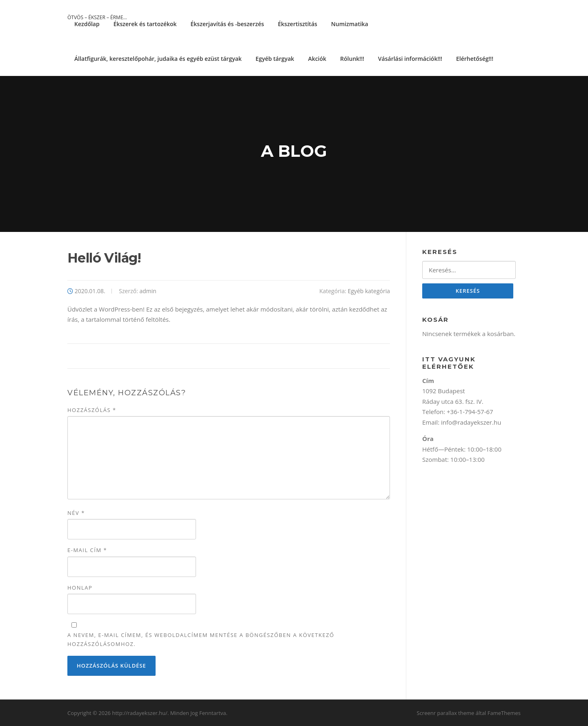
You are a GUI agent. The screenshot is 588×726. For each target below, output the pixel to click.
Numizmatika (350, 24)
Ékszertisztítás (298, 24)
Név (76, 513)
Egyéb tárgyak (275, 59)
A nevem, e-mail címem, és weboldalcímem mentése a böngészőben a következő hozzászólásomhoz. (201, 639)
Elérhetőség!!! (475, 59)
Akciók (317, 59)
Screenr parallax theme (446, 713)
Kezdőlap (87, 24)
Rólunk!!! (352, 59)
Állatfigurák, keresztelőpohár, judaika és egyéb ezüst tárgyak (158, 59)
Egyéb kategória (369, 291)
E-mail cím (87, 550)
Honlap (80, 588)
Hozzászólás (92, 410)
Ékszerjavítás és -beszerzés (227, 24)
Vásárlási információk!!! (410, 59)
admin (148, 291)
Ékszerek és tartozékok (145, 24)
